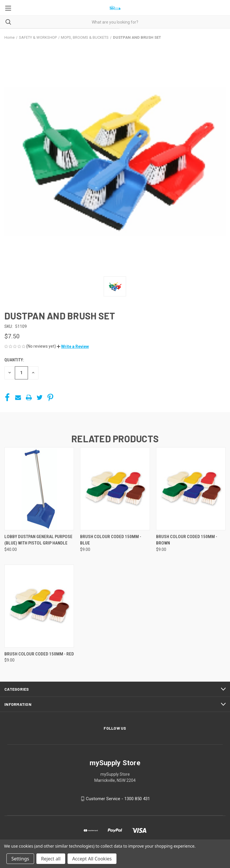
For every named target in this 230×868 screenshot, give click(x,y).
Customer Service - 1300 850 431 (118, 799)
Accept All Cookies (92, 859)
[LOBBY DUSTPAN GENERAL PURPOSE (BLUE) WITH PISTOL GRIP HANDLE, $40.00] (39, 489)
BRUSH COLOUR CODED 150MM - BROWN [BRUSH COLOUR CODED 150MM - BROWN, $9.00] (187, 540)
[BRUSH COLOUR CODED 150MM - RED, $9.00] (39, 606)
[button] (73, 347)
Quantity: (14, 360)
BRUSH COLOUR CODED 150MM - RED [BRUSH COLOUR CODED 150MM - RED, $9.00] (39, 654)
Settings (20, 859)
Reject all (51, 859)
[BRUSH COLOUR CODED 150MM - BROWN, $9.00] (191, 489)
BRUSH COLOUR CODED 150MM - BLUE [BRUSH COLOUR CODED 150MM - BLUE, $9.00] (111, 540)
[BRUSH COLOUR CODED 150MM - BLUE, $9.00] (115, 489)
